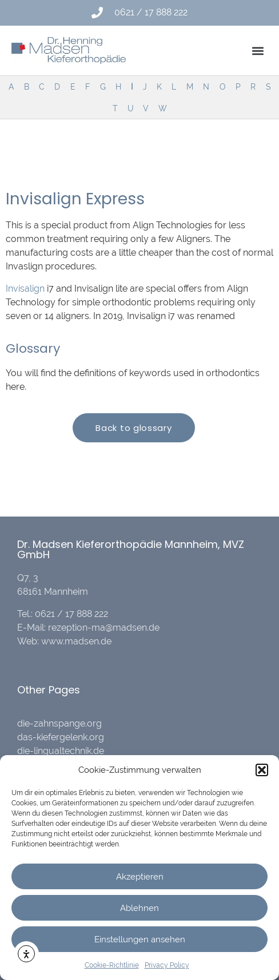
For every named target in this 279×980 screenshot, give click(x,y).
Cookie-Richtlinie (112, 965)
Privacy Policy (167, 965)
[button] (262, 770)
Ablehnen (139, 908)
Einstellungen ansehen (140, 939)
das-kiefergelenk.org (61, 737)
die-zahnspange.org (59, 723)
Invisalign (25, 289)
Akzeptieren (140, 877)
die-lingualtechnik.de (61, 751)
